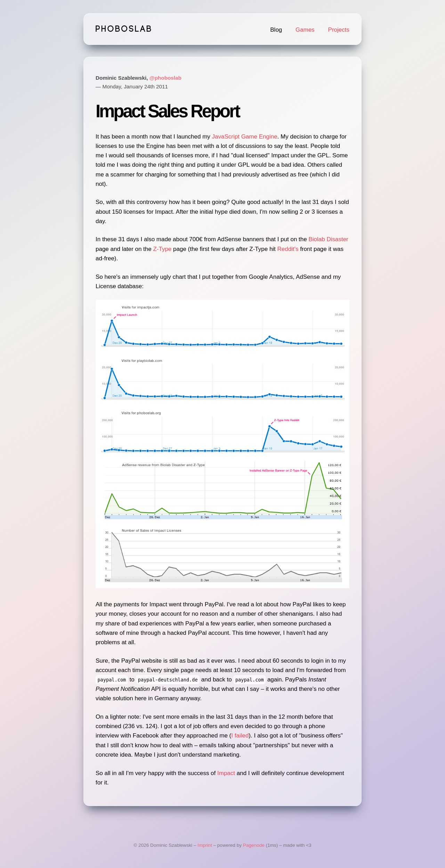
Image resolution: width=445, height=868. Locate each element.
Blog (276, 30)
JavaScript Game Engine (245, 137)
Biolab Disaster (328, 239)
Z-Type (162, 249)
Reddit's (288, 249)
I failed (240, 736)
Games (305, 30)
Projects (339, 30)
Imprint (205, 845)
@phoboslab (165, 78)
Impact (226, 773)
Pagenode (254, 845)
